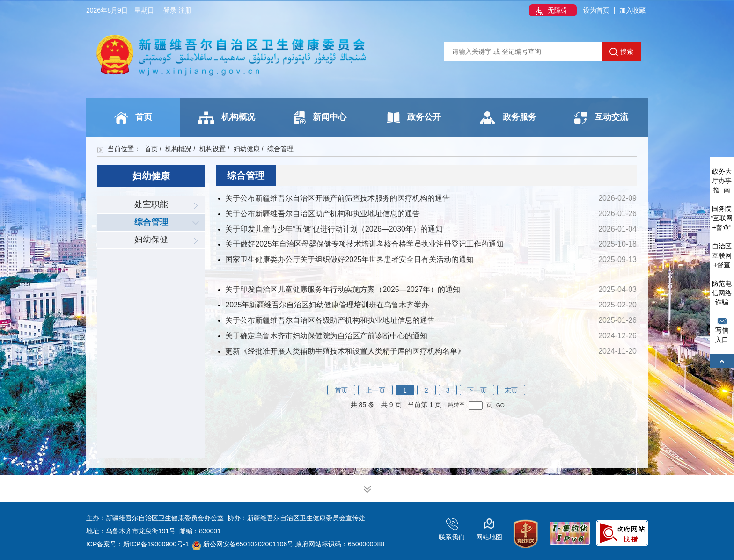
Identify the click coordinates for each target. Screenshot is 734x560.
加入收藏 (632, 10)
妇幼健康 (247, 149)
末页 (511, 390)
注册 (185, 10)
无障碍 (550, 11)
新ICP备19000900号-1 (156, 544)
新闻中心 (320, 118)
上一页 (375, 390)
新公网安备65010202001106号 (243, 544)
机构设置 (213, 149)
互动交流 (601, 118)
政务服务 (508, 118)
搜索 (621, 52)
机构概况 (227, 118)
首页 (133, 118)
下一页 (477, 390)
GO (500, 405)
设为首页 (596, 10)
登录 (170, 10)
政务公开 (414, 118)
